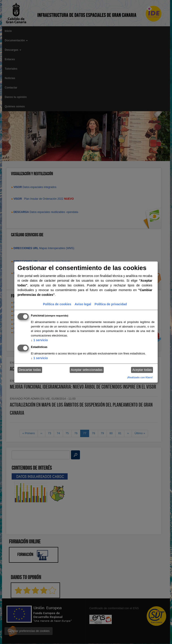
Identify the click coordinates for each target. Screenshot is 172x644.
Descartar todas (30, 370)
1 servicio (39, 340)
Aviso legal (83, 304)
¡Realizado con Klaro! (140, 377)
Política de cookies (57, 304)
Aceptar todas (142, 370)
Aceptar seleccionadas (87, 370)
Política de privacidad (111, 304)
